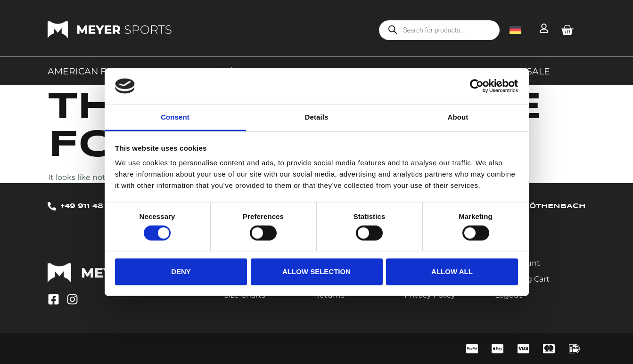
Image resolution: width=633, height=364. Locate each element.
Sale (538, 71)
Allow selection (316, 271)
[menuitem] (515, 30)
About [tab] (458, 117)
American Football (101, 71)
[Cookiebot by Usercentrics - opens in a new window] (477, 86)
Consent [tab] (175, 117)
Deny (181, 271)
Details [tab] (317, 117)
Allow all (452, 271)
